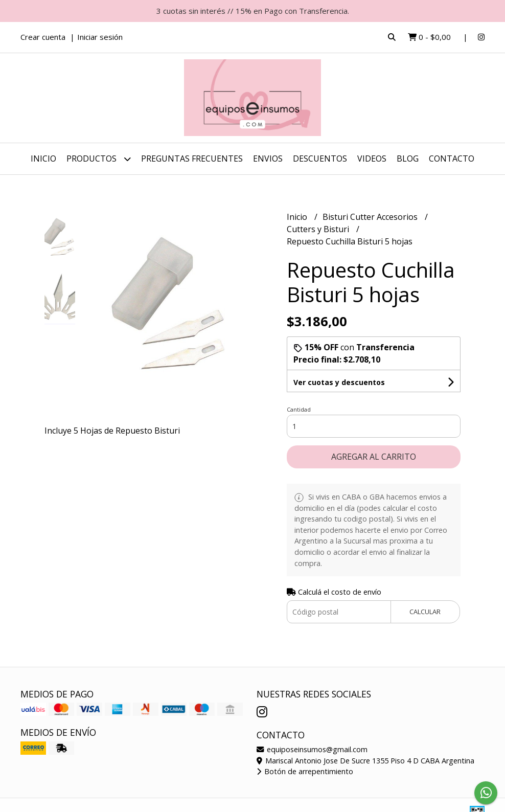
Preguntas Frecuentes (192, 159)
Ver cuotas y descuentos (339, 382)
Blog (408, 159)
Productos (99, 159)
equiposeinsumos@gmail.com (312, 749)
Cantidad (299, 409)
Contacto (452, 159)
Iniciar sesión (100, 37)
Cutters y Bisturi (319, 229)
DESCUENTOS (320, 159)
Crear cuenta (43, 37)
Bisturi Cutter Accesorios (371, 217)
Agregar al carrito (374, 457)
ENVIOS (268, 159)
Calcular (425, 612)
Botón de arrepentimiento (305, 771)
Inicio (43, 159)
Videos (372, 159)
